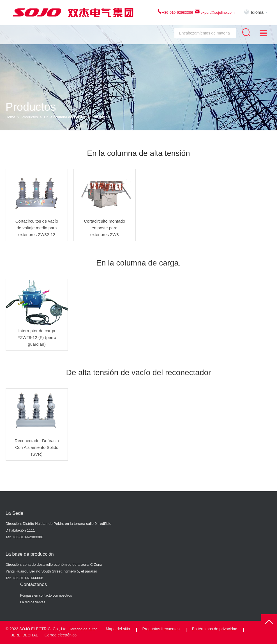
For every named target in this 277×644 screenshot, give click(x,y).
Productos (30, 117)
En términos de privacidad (214, 629)
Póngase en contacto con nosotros (46, 595)
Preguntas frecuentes (161, 629)
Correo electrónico (61, 635)
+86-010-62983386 (177, 12)
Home (11, 117)
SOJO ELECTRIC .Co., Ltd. (43, 629)
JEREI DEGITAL (25, 635)
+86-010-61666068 (28, 578)
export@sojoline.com (217, 12)
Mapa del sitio (118, 629)
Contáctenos (34, 584)
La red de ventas (33, 602)
